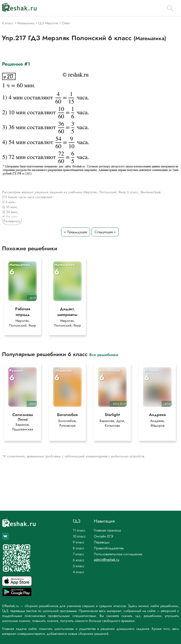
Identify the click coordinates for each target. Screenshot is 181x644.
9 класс (79, 542)
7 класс (78, 554)
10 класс (79, 536)
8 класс (79, 548)
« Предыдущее (76, 232)
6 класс (79, 560)
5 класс (79, 566)
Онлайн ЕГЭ (104, 536)
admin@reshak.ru (107, 560)
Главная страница (107, 530)
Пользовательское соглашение (118, 554)
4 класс (79, 572)
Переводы (102, 542)
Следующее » (105, 232)
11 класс (79, 530)
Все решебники (104, 354)
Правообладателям (109, 548)
